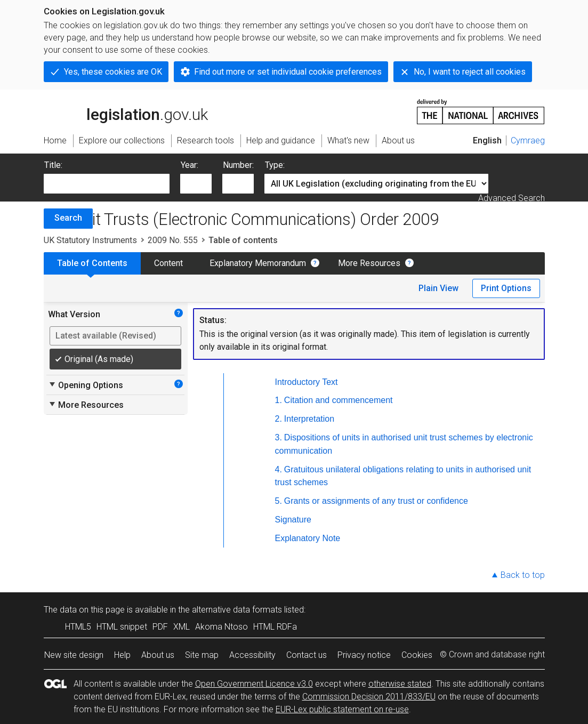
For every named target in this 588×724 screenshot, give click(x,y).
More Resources (369, 263)
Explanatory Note (308, 538)
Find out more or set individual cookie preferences (288, 72)
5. (279, 501)
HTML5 (78, 627)
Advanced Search (512, 198)
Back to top (523, 575)
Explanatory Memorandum (258, 263)
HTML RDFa (275, 627)
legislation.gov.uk (126, 111)
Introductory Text (307, 382)
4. (279, 469)
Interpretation (309, 419)
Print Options (506, 288)
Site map (202, 655)
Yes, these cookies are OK (113, 72)
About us (158, 655)
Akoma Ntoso (221, 627)
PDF (160, 627)
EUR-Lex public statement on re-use (342, 709)
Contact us (307, 655)
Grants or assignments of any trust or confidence (376, 501)
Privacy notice (364, 655)
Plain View (438, 288)
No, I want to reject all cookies (470, 72)
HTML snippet (122, 627)
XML (182, 627)
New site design (74, 655)
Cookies (417, 655)
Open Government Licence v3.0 (254, 684)
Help (122, 655)
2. (279, 419)
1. (279, 400)
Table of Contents (92, 263)
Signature (293, 520)
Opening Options (86, 385)
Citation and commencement (339, 400)
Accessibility (252, 655)
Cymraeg (528, 140)
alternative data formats (237, 610)
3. (279, 437)
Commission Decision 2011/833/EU (369, 697)
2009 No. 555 (173, 240)
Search (68, 218)
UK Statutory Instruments (90, 240)
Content (168, 263)
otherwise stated (400, 684)
